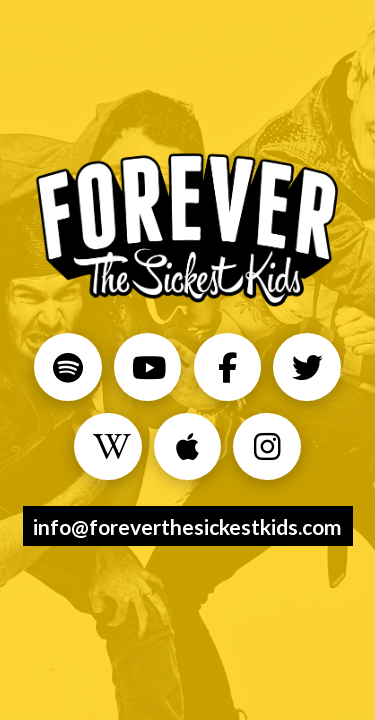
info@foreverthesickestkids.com (187, 526)
